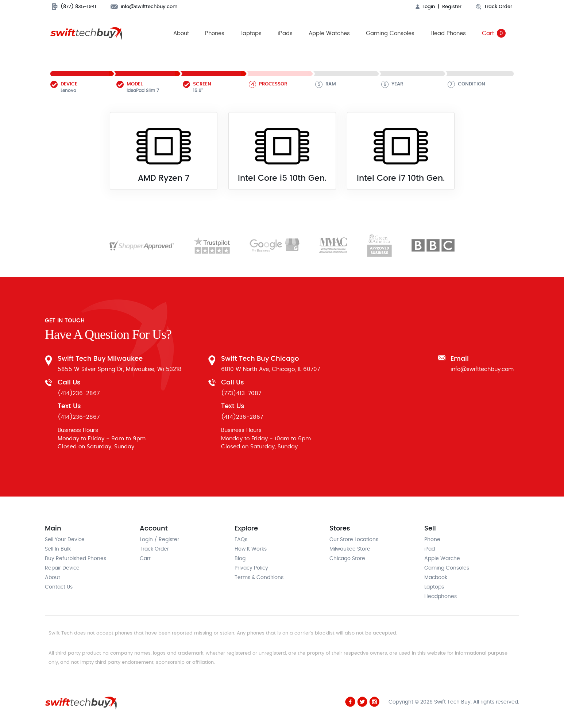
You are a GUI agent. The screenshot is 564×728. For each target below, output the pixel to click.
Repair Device (62, 568)
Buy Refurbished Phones (76, 559)
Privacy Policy (251, 568)
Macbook (436, 578)
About (181, 33)
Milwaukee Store (350, 549)
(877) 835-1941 (74, 7)
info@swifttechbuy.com (144, 7)
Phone (432, 540)
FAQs (241, 540)
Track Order (494, 7)
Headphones (441, 597)
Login (425, 7)
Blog (240, 559)
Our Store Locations (354, 540)
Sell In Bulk (58, 549)
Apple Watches (329, 33)
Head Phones (448, 33)
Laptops (251, 33)
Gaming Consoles (390, 33)
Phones (215, 33)
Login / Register (159, 540)
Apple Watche (442, 559)
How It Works (251, 549)
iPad (430, 549)
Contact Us (59, 587)
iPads (285, 33)
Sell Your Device (65, 540)
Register (452, 7)
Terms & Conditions (259, 578)
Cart (494, 34)
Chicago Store (347, 559)
